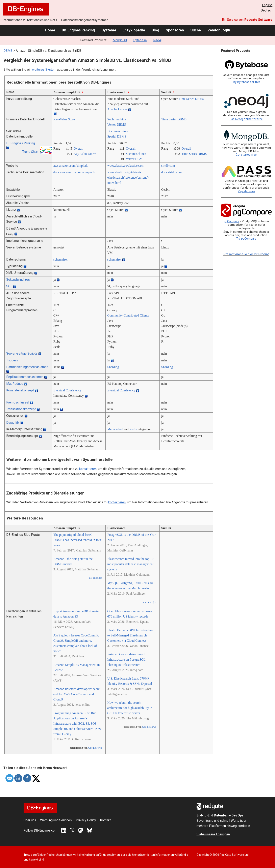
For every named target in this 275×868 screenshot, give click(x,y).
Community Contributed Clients (128, 315)
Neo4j (157, 40)
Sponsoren (175, 30)
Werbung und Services (56, 820)
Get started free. (246, 155)
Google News (95, 748)
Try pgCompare (246, 239)
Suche (196, 30)
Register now (246, 191)
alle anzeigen (95, 578)
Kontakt (105, 820)
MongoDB (120, 40)
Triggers (12, 360)
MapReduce (15, 384)
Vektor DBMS (117, 125)
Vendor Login (219, 30)
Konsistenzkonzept (20, 390)
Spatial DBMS (117, 136)
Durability (13, 423)
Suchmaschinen (136, 154)
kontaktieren (88, 469)
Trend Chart (30, 152)
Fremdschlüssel (18, 402)
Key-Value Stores (85, 154)
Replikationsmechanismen (25, 377)
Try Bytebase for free (246, 82)
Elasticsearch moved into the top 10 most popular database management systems (130, 564)
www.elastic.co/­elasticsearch (126, 166)
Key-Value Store (64, 119)
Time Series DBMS (192, 99)
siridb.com (168, 166)
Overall (78, 148)
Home (50, 30)
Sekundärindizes (18, 280)
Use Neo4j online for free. (246, 119)
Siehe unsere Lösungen (213, 834)
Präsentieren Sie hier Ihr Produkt (246, 254)
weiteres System (44, 70)
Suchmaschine (117, 119)
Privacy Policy (86, 820)
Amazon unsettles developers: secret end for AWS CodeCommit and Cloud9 (77, 694)
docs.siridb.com (171, 172)
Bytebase (140, 40)
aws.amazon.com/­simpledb (71, 166)
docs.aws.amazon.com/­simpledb (74, 172)
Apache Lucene (117, 109)
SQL (9, 286)
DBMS (8, 51)
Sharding (113, 367)
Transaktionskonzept (21, 409)
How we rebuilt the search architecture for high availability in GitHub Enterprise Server (130, 708)
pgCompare (232, 221)
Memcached (115, 429)
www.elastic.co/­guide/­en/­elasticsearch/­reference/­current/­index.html (128, 177)
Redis (133, 429)
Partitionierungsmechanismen (27, 367)
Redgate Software (258, 20)
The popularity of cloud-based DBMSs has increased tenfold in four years (77, 540)
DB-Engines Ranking (78, 30)
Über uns (30, 820)
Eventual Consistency (67, 390)
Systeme (109, 30)
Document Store (118, 131)
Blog (155, 30)
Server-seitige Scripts (22, 353)
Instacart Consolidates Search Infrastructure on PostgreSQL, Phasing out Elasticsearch (127, 660)
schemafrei (60, 259)
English (267, 5)
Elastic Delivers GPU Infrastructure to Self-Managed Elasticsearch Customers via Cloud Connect (130, 635)
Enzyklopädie (134, 30)
